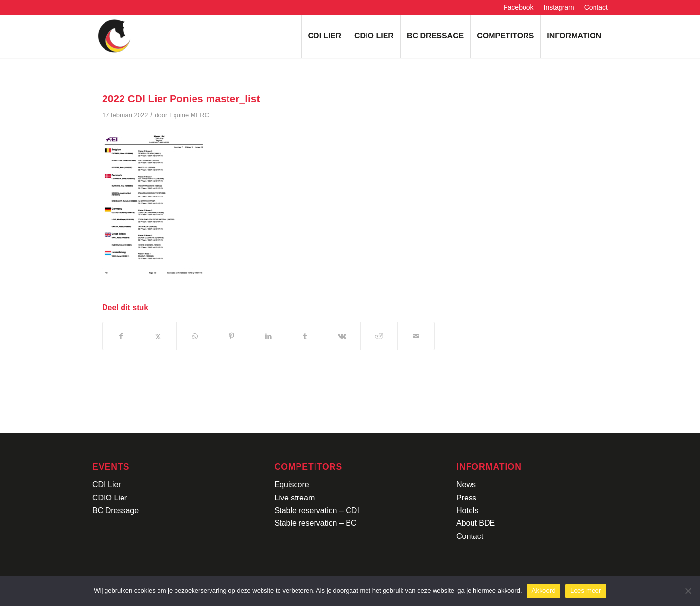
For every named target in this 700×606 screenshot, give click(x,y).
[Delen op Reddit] (379, 336)
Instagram (559, 7)
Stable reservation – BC (316, 523)
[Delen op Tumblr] (306, 336)
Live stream (295, 498)
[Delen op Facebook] (121, 336)
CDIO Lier (110, 498)
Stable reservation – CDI (317, 510)
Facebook (518, 7)
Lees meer (586, 591)
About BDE (476, 523)
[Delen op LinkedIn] (269, 336)
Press (466, 498)
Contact (596, 7)
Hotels (467, 510)
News (466, 485)
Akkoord (544, 591)
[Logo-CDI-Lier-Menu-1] (114, 36)
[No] (688, 591)
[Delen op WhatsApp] (195, 336)
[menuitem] (519, 8)
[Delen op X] (158, 336)
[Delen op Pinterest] (232, 336)
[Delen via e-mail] (416, 336)
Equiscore (292, 485)
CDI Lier (107, 485)
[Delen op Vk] (342, 336)
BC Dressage (115, 510)
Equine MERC (189, 115)
